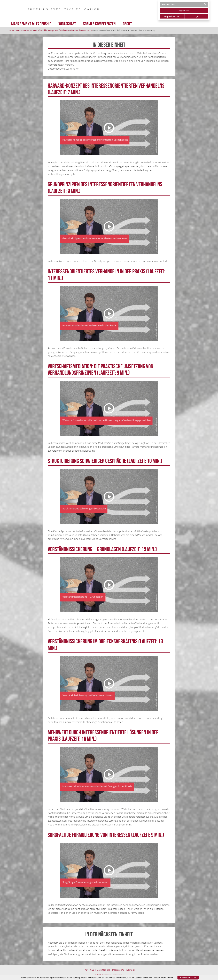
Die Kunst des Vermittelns (81, 30)
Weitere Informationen (164, 978)
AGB (92, 970)
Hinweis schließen (188, 978)
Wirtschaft (67, 24)
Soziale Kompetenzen (99, 24)
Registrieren (184, 11)
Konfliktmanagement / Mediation (54, 30)
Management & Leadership (31, 24)
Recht (127, 24)
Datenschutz (103, 970)
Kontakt (130, 970)
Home (12, 30)
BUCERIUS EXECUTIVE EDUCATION (64, 9)
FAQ (86, 970)
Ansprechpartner (172, 16)
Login (196, 16)
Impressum (118, 970)
